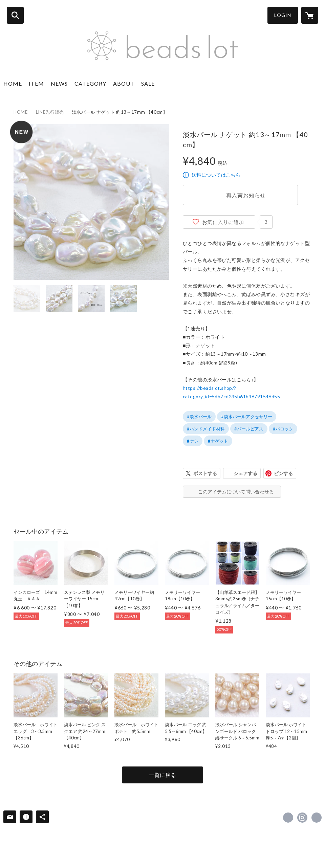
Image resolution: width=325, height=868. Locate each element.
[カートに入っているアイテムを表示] (310, 15)
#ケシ (193, 441)
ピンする (283, 473)
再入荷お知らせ (246, 195)
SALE (148, 83)
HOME (13, 83)
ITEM (36, 83)
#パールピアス (249, 429)
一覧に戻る (162, 775)
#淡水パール (199, 417)
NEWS (59, 83)
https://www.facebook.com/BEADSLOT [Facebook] (288, 818)
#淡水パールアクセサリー (247, 417)
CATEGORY (90, 83)
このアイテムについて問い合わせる (236, 492)
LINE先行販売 (50, 112)
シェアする (245, 473)
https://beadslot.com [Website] (317, 818)
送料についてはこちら (216, 175)
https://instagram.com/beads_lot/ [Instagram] (302, 818)
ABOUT (124, 83)
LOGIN (283, 15)
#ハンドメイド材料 (206, 429)
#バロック (283, 429)
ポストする (205, 473)
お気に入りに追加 (223, 222)
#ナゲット (218, 441)
